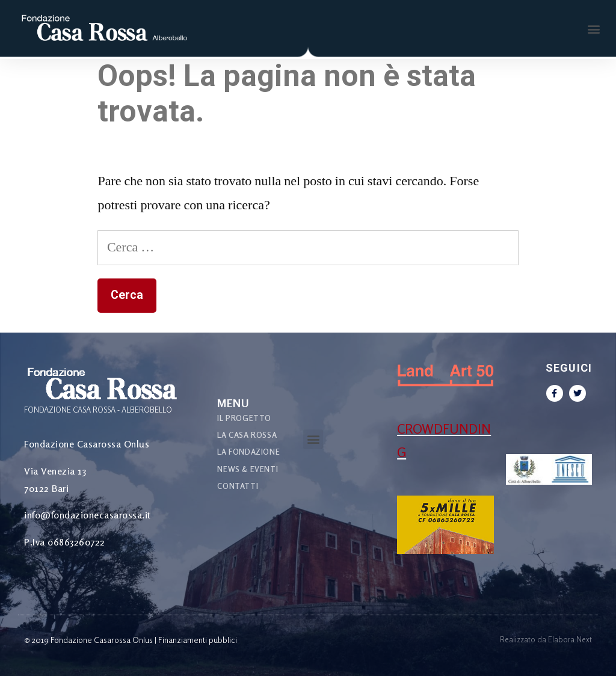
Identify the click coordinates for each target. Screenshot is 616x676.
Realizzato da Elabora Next (546, 639)
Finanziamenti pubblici (198, 640)
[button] (594, 29)
